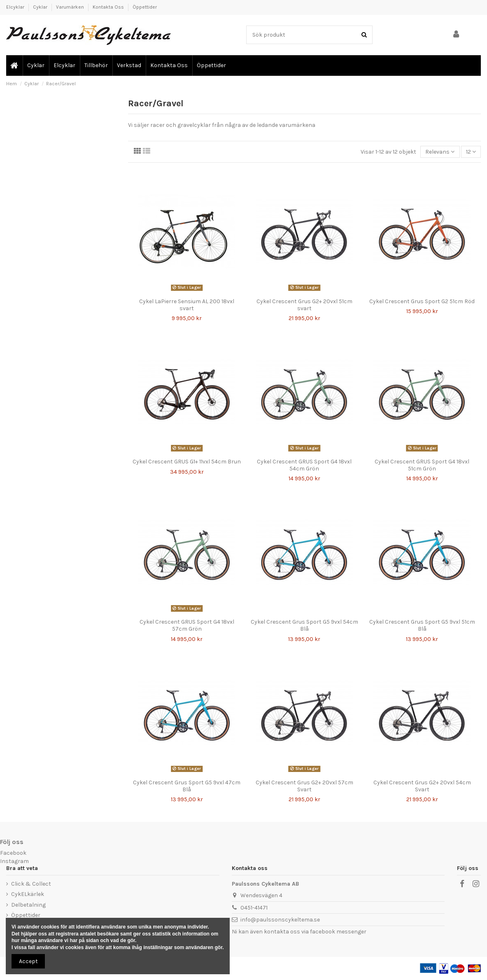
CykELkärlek (28, 894)
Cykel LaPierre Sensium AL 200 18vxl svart (187, 305)
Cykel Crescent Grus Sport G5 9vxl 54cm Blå (304, 625)
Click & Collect (31, 884)
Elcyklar (16, 7)
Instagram (14, 861)
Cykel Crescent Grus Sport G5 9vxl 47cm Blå (187, 786)
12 (471, 152)
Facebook (13, 853)
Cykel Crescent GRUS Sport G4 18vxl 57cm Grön (187, 625)
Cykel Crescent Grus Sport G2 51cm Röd (422, 301)
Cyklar (41, 7)
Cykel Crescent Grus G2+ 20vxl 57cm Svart (304, 786)
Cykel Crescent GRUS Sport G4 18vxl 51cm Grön (422, 465)
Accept (28, 961)
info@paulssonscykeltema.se (280, 920)
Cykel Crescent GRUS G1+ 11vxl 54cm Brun (187, 462)
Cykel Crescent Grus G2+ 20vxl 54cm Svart (422, 786)
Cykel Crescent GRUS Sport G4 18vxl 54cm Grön (304, 465)
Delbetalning (28, 905)
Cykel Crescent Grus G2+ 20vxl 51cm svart (304, 305)
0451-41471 (254, 908)
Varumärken (71, 7)
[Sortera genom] (440, 152)
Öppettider (145, 7)
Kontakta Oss (109, 7)
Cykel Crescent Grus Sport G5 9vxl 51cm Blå (422, 625)
